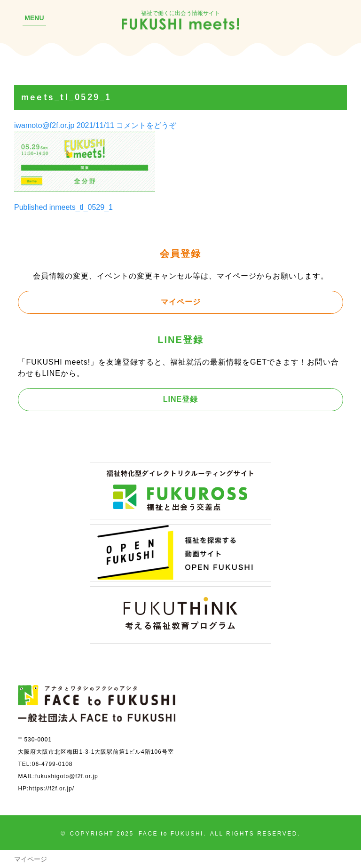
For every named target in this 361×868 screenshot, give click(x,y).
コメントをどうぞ (146, 125)
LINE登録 (180, 399)
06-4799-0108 (52, 764)
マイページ (181, 302)
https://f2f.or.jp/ (51, 788)
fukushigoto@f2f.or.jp (67, 776)
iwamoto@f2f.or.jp (44, 125)
